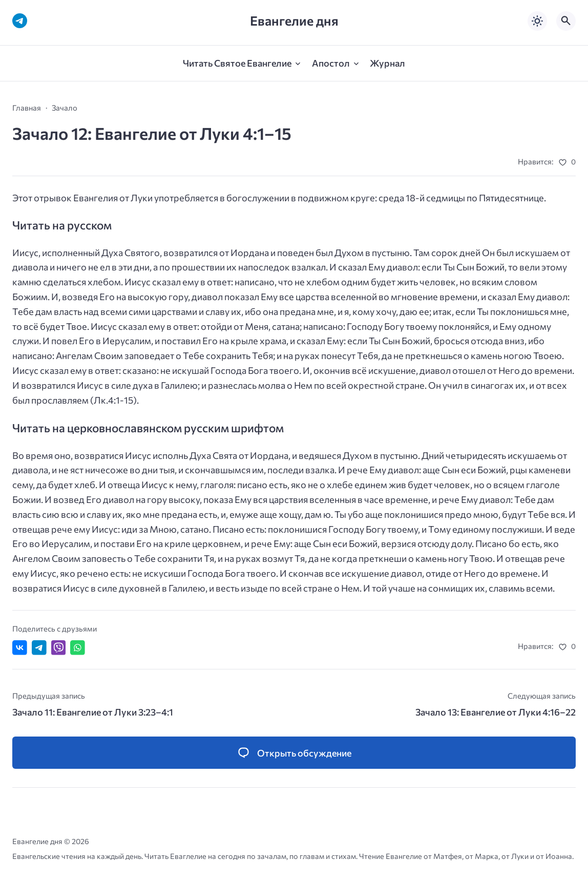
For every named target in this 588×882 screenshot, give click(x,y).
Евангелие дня (294, 21)
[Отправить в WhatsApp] (78, 648)
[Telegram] (20, 21)
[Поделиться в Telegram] (39, 648)
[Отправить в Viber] (59, 648)
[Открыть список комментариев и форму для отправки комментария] (294, 753)
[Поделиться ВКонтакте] (20, 648)
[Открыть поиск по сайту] (566, 21)
